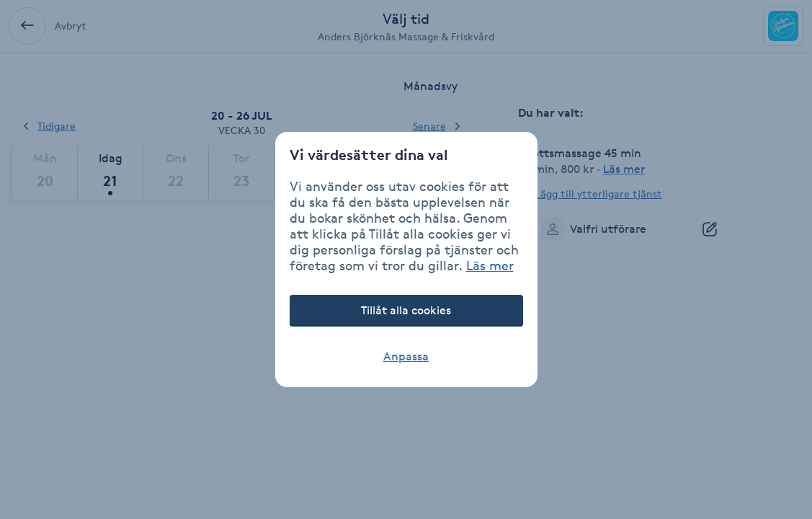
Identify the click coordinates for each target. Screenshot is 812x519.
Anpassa (406, 356)
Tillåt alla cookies (406, 310)
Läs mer (490, 265)
